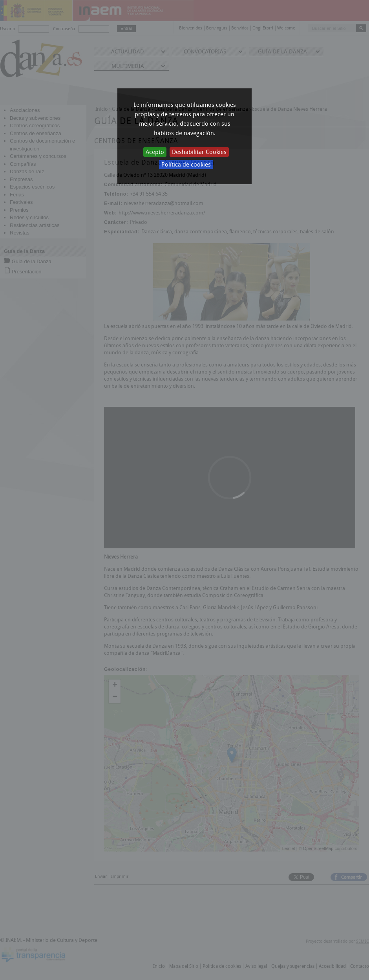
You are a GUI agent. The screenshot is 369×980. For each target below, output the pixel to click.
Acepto (155, 152)
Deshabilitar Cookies (199, 152)
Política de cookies (186, 165)
